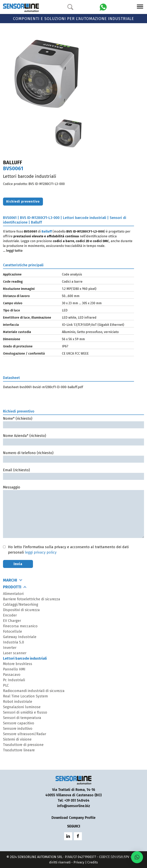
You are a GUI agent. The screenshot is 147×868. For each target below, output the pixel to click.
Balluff (47, 231)
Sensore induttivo (18, 729)
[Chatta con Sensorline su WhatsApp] (103, 7)
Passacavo (12, 675)
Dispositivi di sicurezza (21, 610)
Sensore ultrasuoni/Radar (25, 734)
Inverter (10, 648)
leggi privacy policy (41, 552)
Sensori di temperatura (22, 718)
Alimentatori (13, 594)
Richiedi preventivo (23, 201)
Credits (93, 862)
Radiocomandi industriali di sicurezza (34, 691)
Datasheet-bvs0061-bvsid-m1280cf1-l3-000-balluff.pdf (43, 387)
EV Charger (12, 621)
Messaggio (73, 512)
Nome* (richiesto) (73, 422)
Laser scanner (15, 653)
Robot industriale (18, 702)
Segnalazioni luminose (22, 707)
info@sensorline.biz (74, 806)
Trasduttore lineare (19, 750)
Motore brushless (18, 664)
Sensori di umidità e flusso (25, 712)
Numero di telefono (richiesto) (73, 456)
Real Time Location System (25, 696)
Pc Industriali (14, 680)
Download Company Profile (73, 818)
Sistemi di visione (17, 739)
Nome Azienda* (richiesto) (73, 439)
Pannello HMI (14, 669)
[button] (137, 857)
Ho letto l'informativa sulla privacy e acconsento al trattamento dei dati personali (68, 550)
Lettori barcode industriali (25, 658)
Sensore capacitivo (19, 723)
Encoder (10, 615)
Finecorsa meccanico (20, 626)
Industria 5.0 (13, 642)
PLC (6, 685)
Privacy (79, 862)
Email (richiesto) (73, 473)
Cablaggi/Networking (21, 605)
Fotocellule (12, 631)
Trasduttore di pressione (23, 745)
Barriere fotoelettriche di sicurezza (32, 599)
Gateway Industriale (20, 637)
